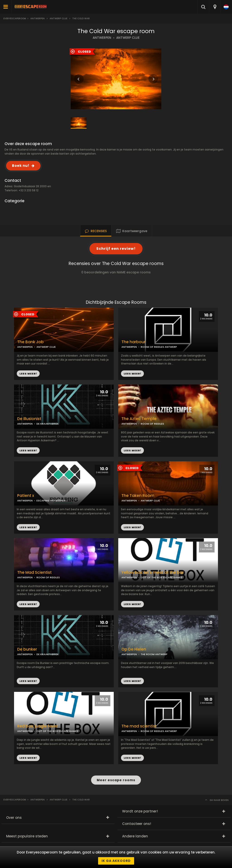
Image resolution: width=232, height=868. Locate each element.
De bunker (27, 649)
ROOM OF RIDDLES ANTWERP (159, 347)
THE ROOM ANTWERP (154, 654)
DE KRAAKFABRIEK (48, 424)
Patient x (26, 496)
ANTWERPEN (102, 38)
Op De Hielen (134, 649)
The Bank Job (30, 342)
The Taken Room (138, 496)
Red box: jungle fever (37, 726)
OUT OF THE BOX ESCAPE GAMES (162, 577)
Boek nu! (21, 166)
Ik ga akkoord (116, 861)
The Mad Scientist (34, 573)
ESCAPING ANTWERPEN (51, 501)
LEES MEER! (132, 374)
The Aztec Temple (139, 419)
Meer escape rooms (116, 780)
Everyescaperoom (15, 18)
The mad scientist (139, 726)
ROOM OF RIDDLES (152, 424)
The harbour (133, 342)
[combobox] (215, 7)
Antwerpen (37, 18)
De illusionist (29, 419)
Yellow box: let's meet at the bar (153, 573)
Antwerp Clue (58, 18)
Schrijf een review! (116, 249)
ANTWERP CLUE (128, 38)
